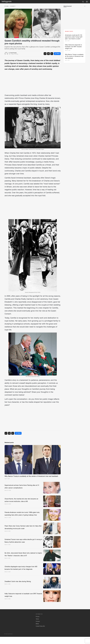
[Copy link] (45, 54)
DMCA (37, 631)
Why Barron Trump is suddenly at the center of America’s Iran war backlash (74, 56)
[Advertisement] (33, 83)
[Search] (83, 2)
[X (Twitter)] (52, 54)
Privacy (38, 624)
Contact (38, 629)
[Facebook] (57, 54)
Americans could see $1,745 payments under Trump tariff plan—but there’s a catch (74, 37)
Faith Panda (13, 53)
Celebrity (13, 6)
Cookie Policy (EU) (40, 633)
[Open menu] (87, 2)
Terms (37, 626)
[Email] (48, 54)
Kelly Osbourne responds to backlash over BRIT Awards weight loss (73, 47)
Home (7, 6)
